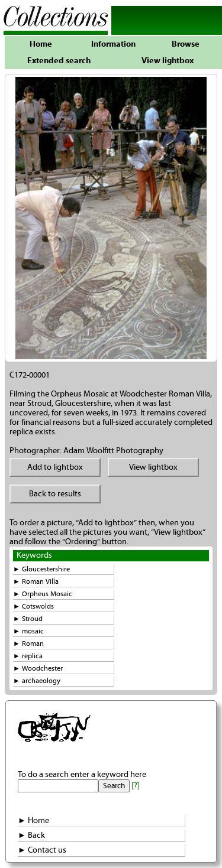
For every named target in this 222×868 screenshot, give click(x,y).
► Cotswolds (33, 607)
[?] (136, 786)
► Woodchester (38, 669)
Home (41, 44)
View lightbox (168, 61)
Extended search (59, 61)
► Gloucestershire (41, 569)
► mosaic (28, 631)
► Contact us (42, 850)
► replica (28, 656)
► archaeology (37, 681)
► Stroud (28, 619)
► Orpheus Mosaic (43, 594)
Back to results (55, 494)
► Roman (28, 644)
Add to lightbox (55, 467)
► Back (31, 836)
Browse (186, 44)
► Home (33, 821)
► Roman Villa (36, 582)
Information (113, 44)
